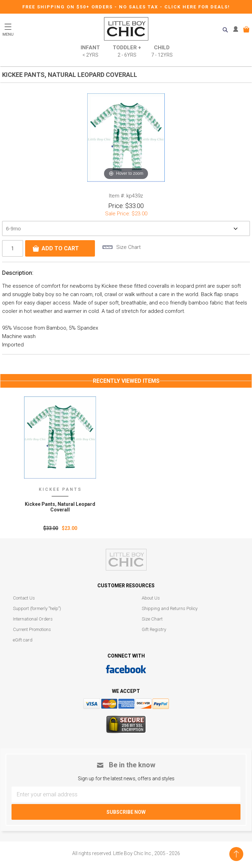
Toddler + (127, 52)
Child (162, 52)
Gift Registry (154, 629)
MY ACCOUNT (237, 29)
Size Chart (152, 619)
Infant (90, 52)
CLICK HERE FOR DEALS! (197, 7)
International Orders (33, 619)
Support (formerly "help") (37, 608)
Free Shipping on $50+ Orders (68, 7)
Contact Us (24, 598)
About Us (151, 598)
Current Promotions (32, 629)
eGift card (23, 640)
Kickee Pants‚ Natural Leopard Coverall (60, 507)
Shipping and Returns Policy (170, 608)
